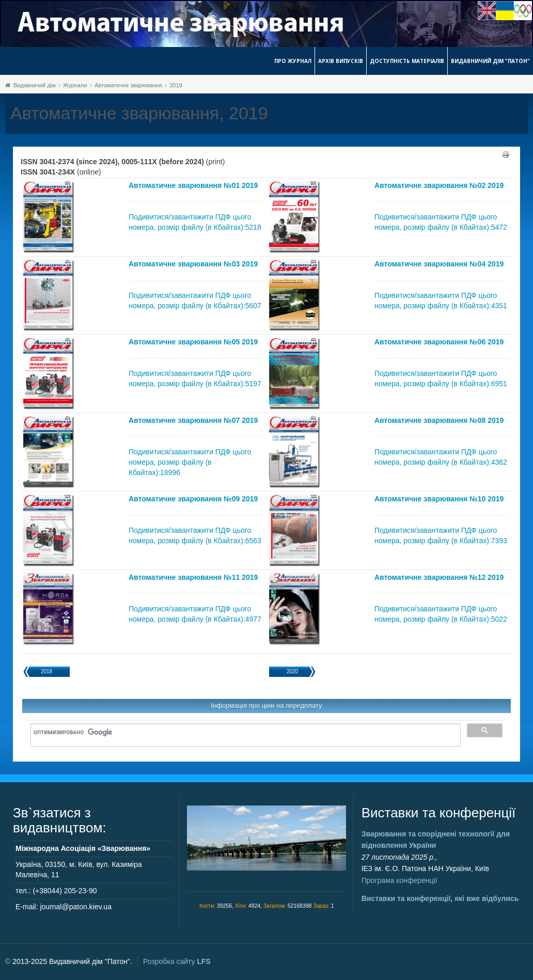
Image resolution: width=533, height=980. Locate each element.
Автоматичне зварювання (128, 85)
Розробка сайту (177, 961)
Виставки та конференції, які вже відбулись (440, 898)
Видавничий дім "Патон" (490, 61)
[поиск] (242, 733)
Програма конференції (399, 880)
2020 (292, 671)
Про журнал (293, 61)
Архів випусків (341, 61)
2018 (46, 671)
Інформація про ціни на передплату (267, 706)
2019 (176, 85)
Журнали (75, 85)
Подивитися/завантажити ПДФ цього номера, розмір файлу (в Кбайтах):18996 (190, 462)
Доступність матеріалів (407, 61)
